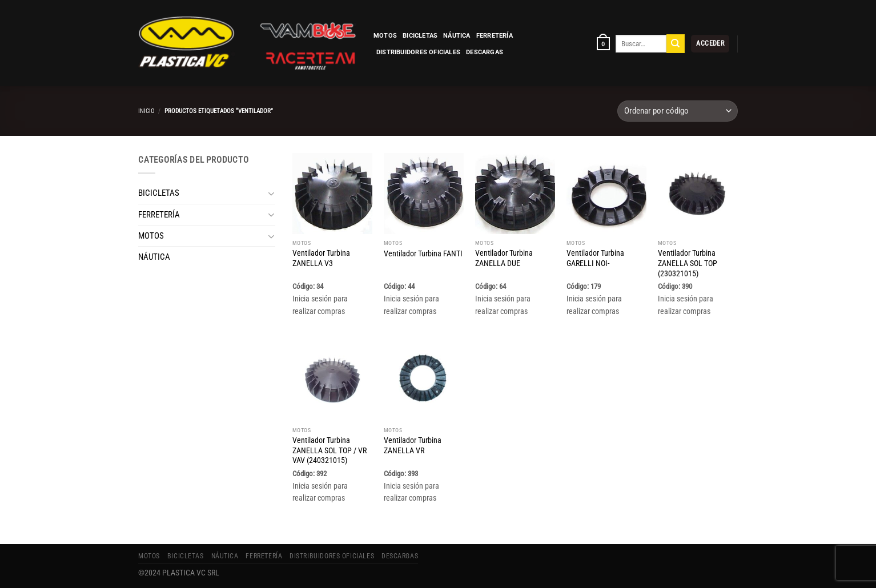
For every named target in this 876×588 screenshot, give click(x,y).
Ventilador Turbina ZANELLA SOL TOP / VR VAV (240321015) (329, 450)
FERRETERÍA (495, 36)
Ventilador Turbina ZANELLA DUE (504, 258)
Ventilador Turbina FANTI (423, 253)
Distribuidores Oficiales (418, 52)
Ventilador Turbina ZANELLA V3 (321, 258)
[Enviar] (676, 43)
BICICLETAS (420, 36)
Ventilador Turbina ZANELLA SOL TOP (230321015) (688, 263)
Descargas (485, 52)
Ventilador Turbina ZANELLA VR (413, 445)
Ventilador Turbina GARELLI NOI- (595, 258)
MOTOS (385, 36)
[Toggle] (271, 193)
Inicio (146, 111)
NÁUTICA (457, 36)
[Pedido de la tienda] (678, 111)
